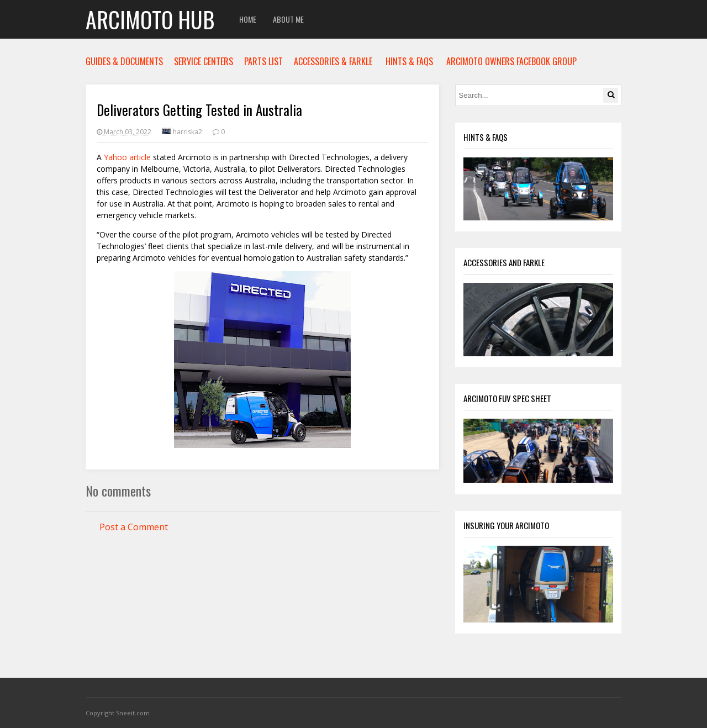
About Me (288, 19)
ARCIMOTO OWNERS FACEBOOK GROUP (511, 61)
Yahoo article (127, 157)
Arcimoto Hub (150, 19)
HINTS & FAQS (409, 61)
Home (248, 19)
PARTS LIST (263, 61)
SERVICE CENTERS (204, 61)
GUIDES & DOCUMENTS (124, 61)
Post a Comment (134, 527)
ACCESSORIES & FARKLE (333, 61)
